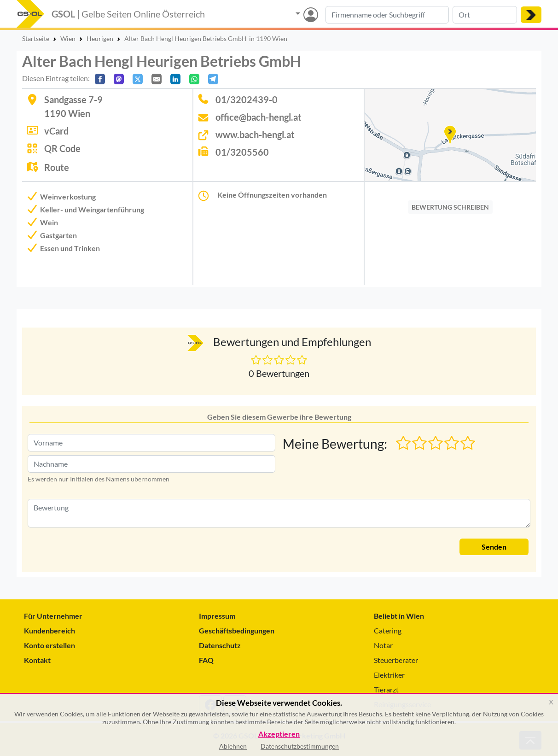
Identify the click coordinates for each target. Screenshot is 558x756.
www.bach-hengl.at (255, 135)
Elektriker (389, 675)
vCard (56, 131)
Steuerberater (396, 660)
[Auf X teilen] (138, 79)
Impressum (217, 616)
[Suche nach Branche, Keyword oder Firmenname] (387, 15)
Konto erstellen (49, 645)
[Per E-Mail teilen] (157, 79)
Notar (383, 645)
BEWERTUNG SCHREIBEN (450, 207)
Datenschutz (220, 645)
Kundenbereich (49, 630)
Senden (494, 547)
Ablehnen (233, 746)
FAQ (206, 660)
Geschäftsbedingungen (237, 630)
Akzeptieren (279, 734)
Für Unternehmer (53, 616)
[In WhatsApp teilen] (194, 79)
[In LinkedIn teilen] (175, 79)
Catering (388, 630)
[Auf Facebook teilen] (100, 79)
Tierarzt (386, 689)
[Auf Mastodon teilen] (119, 79)
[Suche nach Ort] (485, 15)
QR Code (62, 148)
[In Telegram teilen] (213, 79)
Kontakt (37, 660)
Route (57, 167)
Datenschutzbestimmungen (300, 746)
